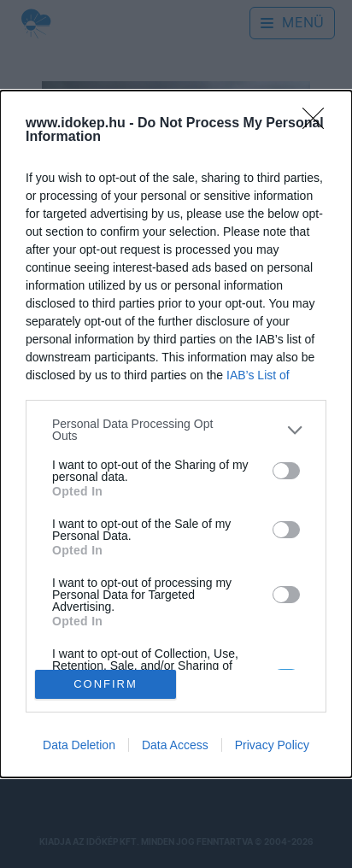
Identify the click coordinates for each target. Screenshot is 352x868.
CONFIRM (106, 683)
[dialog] (176, 434)
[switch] (286, 471)
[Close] (319, 124)
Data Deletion (79, 745)
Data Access (175, 745)
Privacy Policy (272, 745)
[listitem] (176, 430)
